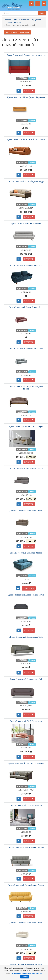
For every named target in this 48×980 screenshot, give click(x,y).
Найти (42, 13)
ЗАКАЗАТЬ (29, 588)
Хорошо (25, 977)
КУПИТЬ (29, 91)
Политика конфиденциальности (27, 973)
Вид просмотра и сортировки (17, 32)
